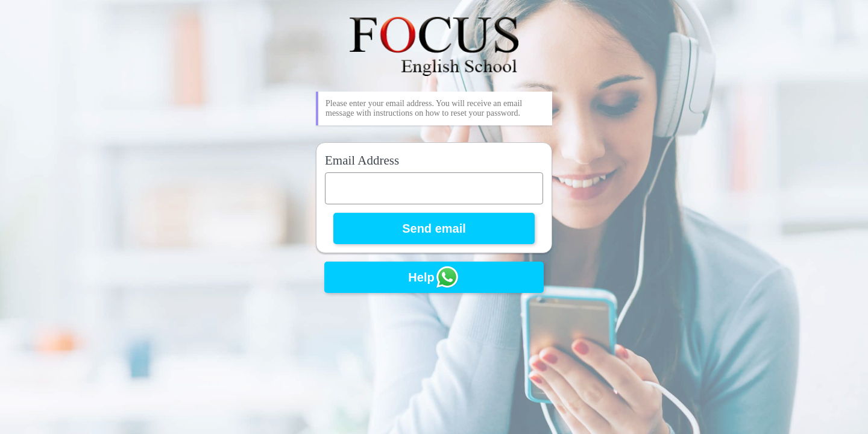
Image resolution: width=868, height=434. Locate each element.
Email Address (362, 160)
